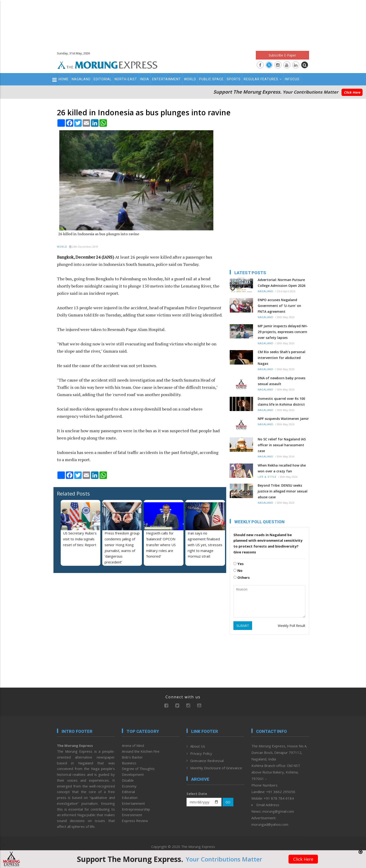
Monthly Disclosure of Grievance (216, 768)
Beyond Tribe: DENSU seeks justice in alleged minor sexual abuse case (283, 491)
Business (129, 763)
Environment (132, 815)
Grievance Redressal (207, 761)
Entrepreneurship (136, 809)
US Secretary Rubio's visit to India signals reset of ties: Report (80, 539)
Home (64, 79)
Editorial (103, 79)
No (238, 570)
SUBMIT (243, 626)
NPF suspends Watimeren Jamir (283, 419)
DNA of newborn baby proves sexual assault (282, 381)
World (190, 79)
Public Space (211, 79)
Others (242, 577)
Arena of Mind (133, 745)
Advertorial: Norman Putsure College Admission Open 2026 (282, 283)
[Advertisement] (183, 23)
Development (133, 774)
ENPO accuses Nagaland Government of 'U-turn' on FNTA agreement (279, 306)
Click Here (352, 92)
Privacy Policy (201, 753)
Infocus (292, 79)
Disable (128, 780)
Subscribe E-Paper (282, 55)
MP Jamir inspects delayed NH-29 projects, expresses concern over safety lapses (283, 332)
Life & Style (267, 477)
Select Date (197, 794)
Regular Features (263, 79)
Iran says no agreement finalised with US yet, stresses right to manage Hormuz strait (205, 545)
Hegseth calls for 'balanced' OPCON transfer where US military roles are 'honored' (161, 545)
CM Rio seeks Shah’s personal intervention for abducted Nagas (282, 358)
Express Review (135, 821)
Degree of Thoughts (138, 769)
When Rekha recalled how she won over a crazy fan (282, 468)
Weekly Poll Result (292, 626)
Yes (239, 564)
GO (228, 802)
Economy (129, 786)
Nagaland (81, 79)
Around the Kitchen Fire (141, 751)
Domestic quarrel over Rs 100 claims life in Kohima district (281, 401)
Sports (234, 79)
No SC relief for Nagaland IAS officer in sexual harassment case (282, 445)
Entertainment (167, 79)
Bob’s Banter (132, 757)
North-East (126, 79)
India (145, 79)
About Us (198, 746)
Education (130, 798)
